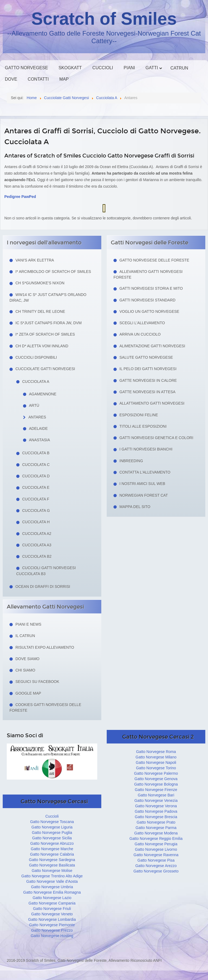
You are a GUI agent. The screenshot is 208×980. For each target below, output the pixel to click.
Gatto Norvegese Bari (156, 795)
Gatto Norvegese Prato (156, 822)
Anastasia (40, 440)
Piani (129, 68)
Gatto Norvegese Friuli (52, 909)
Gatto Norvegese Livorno (156, 849)
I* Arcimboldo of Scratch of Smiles (53, 272)
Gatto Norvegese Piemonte (52, 925)
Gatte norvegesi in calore (148, 380)
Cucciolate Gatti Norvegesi (45, 369)
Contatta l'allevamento (145, 472)
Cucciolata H (36, 522)
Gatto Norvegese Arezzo (156, 866)
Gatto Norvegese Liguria (52, 827)
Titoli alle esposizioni (143, 426)
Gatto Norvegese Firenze (156, 790)
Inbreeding (131, 461)
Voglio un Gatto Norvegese (149, 311)
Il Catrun (25, 636)
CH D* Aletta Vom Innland (42, 346)
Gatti (152, 68)
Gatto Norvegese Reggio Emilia (156, 839)
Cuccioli (103, 68)
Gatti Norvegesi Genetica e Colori (156, 438)
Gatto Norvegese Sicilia (52, 838)
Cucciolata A (36, 382)
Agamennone (43, 394)
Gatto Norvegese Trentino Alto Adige (52, 876)
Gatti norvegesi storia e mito (151, 288)
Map (64, 79)
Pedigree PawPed (20, 197)
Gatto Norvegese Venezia (156, 801)
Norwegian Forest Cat (144, 495)
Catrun (179, 68)
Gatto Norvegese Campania (52, 903)
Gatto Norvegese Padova (156, 811)
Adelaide (38, 428)
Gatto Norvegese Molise (52, 871)
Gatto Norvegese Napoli (156, 762)
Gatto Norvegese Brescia (156, 817)
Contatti (38, 79)
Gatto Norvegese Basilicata (52, 865)
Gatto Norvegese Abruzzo (52, 843)
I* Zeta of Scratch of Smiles (45, 334)
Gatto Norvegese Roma (156, 752)
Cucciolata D (36, 476)
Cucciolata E (36, 487)
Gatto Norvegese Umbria (52, 887)
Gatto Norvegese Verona (156, 806)
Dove (11, 79)
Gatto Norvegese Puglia (52, 833)
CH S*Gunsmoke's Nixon (40, 283)
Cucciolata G (36, 511)
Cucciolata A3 (37, 545)
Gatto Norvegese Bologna (156, 784)
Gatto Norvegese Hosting (52, 936)
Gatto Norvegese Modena (156, 833)
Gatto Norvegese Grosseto (156, 871)
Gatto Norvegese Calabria (52, 854)
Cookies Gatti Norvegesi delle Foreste (45, 708)
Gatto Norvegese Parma (156, 828)
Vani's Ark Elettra (35, 260)
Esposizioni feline (139, 415)
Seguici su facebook (37, 682)
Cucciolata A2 (37, 534)
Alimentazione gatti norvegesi (152, 346)
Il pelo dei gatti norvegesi (148, 369)
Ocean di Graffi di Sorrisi (43, 587)
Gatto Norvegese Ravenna (156, 855)
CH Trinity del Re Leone (40, 311)
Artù (34, 405)
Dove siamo (27, 659)
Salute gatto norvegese (146, 357)
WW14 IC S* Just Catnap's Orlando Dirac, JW (48, 297)
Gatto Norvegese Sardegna (52, 860)
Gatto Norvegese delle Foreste (154, 260)
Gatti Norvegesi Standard (147, 300)
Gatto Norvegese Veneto (52, 914)
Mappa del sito (135, 507)
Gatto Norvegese (26, 68)
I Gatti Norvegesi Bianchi (146, 449)
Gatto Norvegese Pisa (156, 860)
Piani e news (28, 624)
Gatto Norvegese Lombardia (52, 919)
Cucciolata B (36, 453)
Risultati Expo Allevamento (45, 647)
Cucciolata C (36, 465)
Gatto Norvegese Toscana (52, 822)
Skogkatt (70, 68)
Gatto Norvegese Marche (52, 849)
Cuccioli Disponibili (36, 357)
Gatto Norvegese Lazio (52, 898)
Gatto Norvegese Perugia (156, 844)
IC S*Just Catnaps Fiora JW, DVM (49, 323)
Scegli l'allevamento (142, 323)
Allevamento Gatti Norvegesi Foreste (148, 274)
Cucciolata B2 (37, 556)
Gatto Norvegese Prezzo (52, 930)
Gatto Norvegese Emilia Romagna (52, 892)
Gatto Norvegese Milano (156, 757)
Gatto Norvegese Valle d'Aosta (52, 881)
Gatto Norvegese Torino (156, 768)
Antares (37, 417)
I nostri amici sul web (142, 484)
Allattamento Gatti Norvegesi (152, 403)
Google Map (28, 693)
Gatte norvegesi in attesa (147, 392)
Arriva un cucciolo (140, 334)
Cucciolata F (36, 499)
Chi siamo (25, 670)
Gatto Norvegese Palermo (156, 773)
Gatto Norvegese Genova (156, 779)
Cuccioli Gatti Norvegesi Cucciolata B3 (46, 571)
